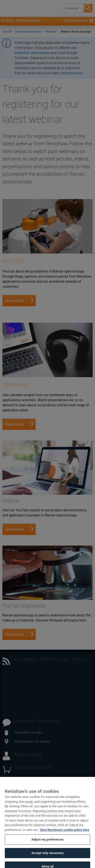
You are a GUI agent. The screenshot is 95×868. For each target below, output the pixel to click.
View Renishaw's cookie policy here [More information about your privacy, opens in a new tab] (65, 834)
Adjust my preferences (47, 844)
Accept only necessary (47, 857)
